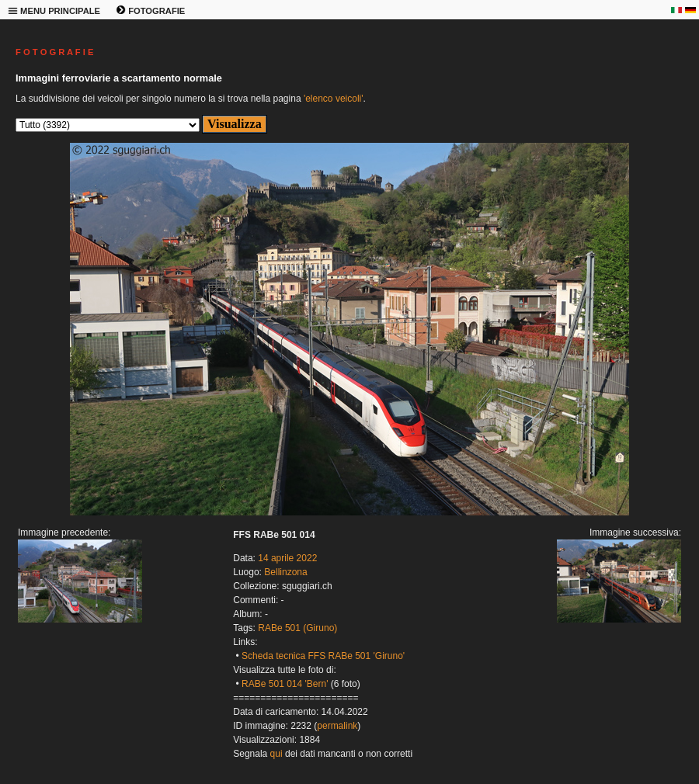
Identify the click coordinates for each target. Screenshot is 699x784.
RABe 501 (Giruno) (297, 628)
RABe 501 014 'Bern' (285, 684)
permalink (337, 726)
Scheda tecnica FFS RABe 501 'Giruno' (323, 656)
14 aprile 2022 (287, 558)
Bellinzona (285, 572)
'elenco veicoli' (334, 99)
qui (276, 754)
